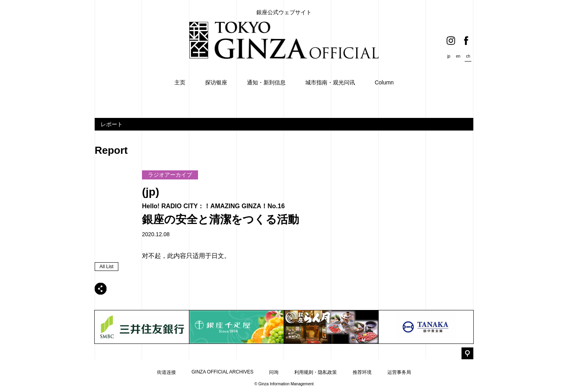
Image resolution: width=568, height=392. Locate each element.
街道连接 (166, 372)
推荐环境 (362, 372)
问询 (274, 372)
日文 (218, 256)
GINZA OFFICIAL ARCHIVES (223, 372)
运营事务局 (399, 372)
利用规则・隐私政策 (316, 372)
